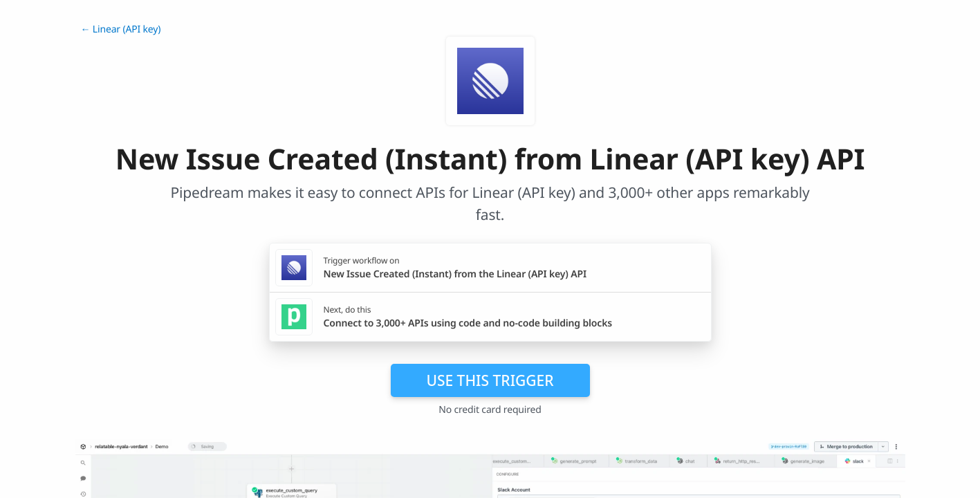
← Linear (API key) (121, 29)
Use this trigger (490, 380)
